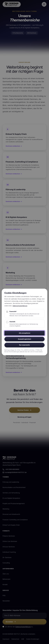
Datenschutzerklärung (20, 306)
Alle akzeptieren (25, 333)
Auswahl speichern (24, 339)
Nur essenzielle (24, 345)
